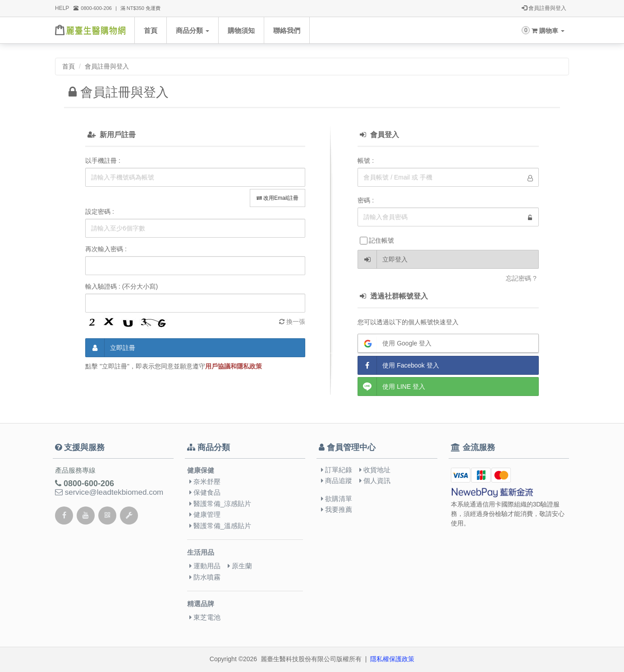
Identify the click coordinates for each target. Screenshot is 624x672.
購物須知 (241, 30)
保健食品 (205, 492)
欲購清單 (337, 499)
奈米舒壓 (205, 481)
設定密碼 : (100, 212)
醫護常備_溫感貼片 (220, 526)
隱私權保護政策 (392, 659)
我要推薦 (337, 509)
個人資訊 (375, 481)
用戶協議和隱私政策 (234, 366)
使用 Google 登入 (395, 343)
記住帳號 (377, 241)
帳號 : (366, 161)
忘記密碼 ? (521, 278)
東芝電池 (205, 617)
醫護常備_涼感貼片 (220, 504)
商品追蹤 (337, 481)
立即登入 (383, 259)
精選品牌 (201, 604)
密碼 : (366, 200)
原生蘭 (240, 566)
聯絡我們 (287, 30)
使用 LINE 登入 (392, 387)
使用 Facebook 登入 (398, 365)
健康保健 (201, 470)
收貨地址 (375, 470)
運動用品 (205, 566)
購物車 (548, 31)
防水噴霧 (205, 577)
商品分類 (193, 30)
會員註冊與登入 (544, 9)
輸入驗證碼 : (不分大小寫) (122, 286)
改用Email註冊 (278, 198)
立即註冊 (110, 348)
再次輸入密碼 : (106, 249)
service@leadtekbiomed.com (109, 492)
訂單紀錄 (337, 470)
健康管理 (205, 514)
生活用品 (201, 552)
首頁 (151, 30)
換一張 (292, 322)
